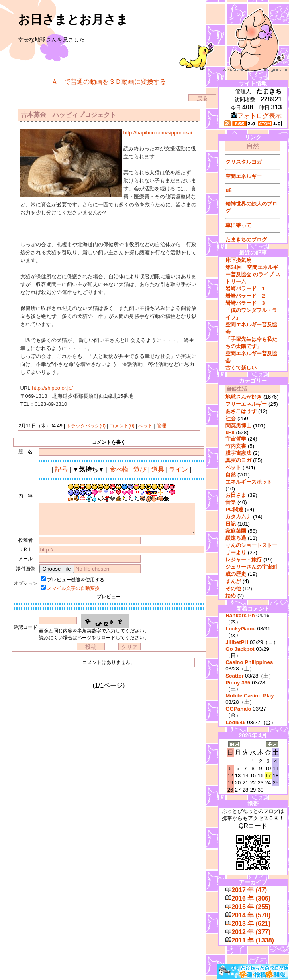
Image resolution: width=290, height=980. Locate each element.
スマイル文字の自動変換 (73, 588)
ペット (146, 426)
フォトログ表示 (256, 116)
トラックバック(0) (86, 426)
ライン (178, 469)
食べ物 (119, 469)
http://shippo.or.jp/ (52, 388)
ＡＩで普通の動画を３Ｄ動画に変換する (109, 82)
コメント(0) (121, 426)
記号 (61, 469)
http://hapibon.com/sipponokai (158, 133)
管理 (161, 426)
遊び (140, 469)
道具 (158, 469)
